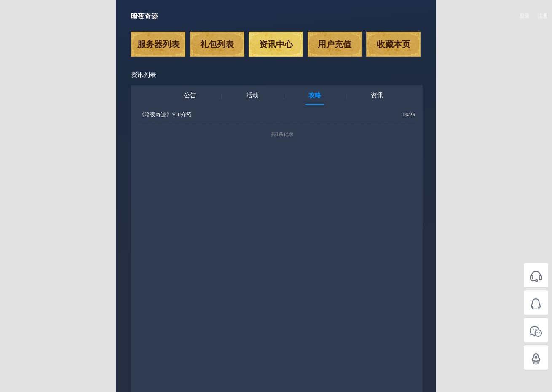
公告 (190, 95)
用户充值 (335, 44)
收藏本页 (394, 44)
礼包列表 (217, 44)
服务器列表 (158, 44)
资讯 (377, 95)
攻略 (315, 95)
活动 (252, 95)
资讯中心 (276, 44)
